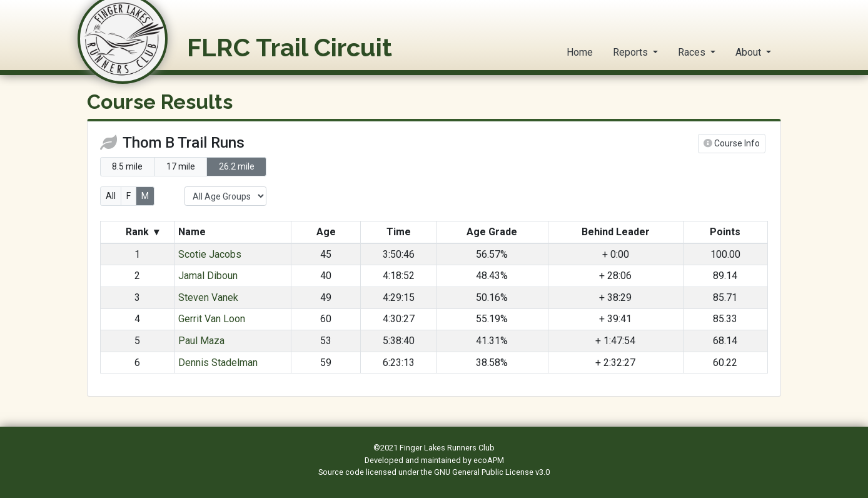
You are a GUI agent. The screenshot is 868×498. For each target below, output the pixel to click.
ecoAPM (489, 460)
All (111, 196)
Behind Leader (616, 232)
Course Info (732, 143)
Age (326, 232)
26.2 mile (237, 166)
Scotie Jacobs (210, 254)
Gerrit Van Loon (212, 319)
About (749, 52)
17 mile (181, 166)
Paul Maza (201, 341)
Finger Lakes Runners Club (447, 448)
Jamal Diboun (208, 276)
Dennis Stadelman (218, 363)
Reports (632, 52)
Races (693, 52)
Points (725, 232)
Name (193, 232)
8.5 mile (127, 166)
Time (399, 232)
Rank (142, 232)
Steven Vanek (208, 297)
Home (580, 52)
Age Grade (492, 232)
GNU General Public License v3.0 (492, 472)
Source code (342, 472)
